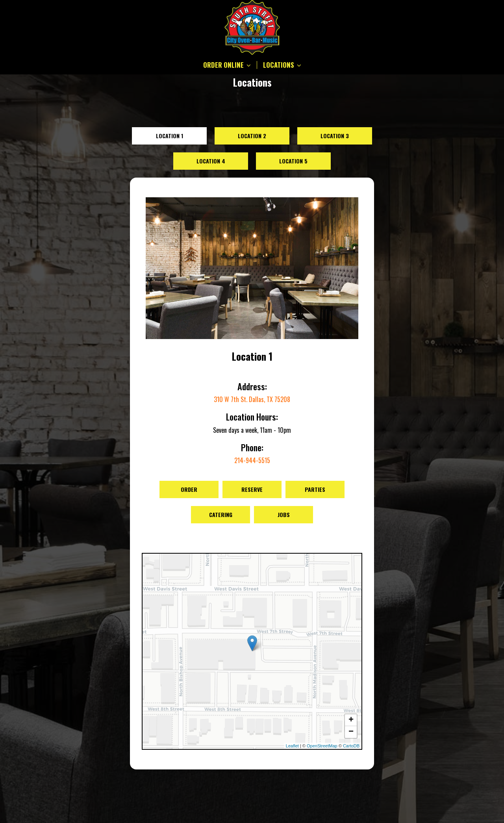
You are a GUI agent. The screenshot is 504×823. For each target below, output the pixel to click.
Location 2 (252, 136)
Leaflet (292, 746)
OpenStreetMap (322, 746)
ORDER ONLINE (227, 65)
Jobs (284, 514)
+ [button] (351, 720)
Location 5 (293, 161)
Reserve (252, 489)
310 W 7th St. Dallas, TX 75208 (252, 399)
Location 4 (211, 161)
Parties (315, 489)
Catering (221, 514)
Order (189, 489)
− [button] (351, 732)
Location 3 (335, 136)
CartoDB (351, 746)
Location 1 (170, 136)
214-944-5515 (252, 460)
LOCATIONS (282, 65)
